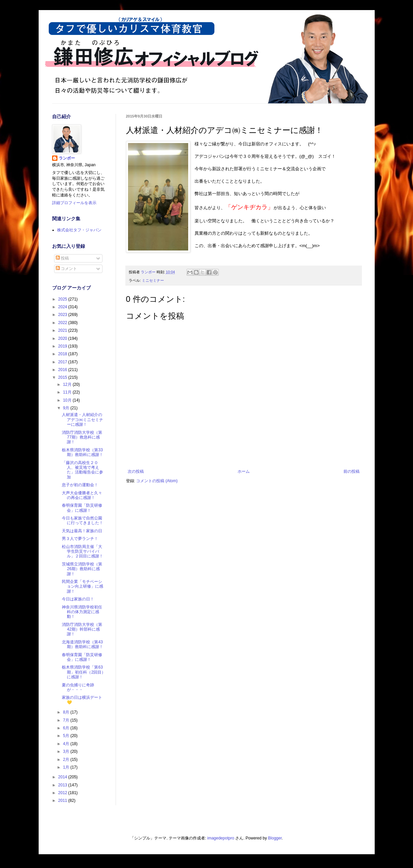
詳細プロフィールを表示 (74, 203)
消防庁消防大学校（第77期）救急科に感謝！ (82, 437)
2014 (63, 777)
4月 (67, 744)
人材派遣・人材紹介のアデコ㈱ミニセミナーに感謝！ (82, 420)
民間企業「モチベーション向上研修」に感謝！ (82, 586)
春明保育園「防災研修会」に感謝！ (82, 508)
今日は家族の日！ (78, 599)
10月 (68, 400)
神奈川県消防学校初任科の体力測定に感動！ (82, 612)
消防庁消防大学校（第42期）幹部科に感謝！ (82, 629)
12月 (68, 384)
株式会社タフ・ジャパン (79, 230)
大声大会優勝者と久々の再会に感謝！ (82, 495)
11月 (68, 392)
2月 (67, 760)
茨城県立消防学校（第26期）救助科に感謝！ (82, 569)
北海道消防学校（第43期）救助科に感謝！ (82, 644)
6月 (67, 728)
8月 (67, 712)
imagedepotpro (221, 838)
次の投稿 (136, 471)
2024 (63, 307)
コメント (66, 269)
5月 (67, 736)
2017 (63, 362)
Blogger (275, 838)
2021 (63, 330)
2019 (63, 346)
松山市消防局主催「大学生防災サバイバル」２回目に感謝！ (82, 552)
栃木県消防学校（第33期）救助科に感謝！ (82, 452)
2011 (63, 801)
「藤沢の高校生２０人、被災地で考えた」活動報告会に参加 (82, 470)
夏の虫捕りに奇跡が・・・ (78, 687)
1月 (67, 767)
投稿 (62, 258)
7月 (67, 720)
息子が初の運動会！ (80, 485)
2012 (63, 793)
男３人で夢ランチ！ (80, 539)
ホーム (244, 471)
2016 (63, 370)
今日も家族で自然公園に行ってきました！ (82, 520)
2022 (63, 323)
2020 (63, 338)
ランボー (67, 158)
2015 (63, 377)
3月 (67, 751)
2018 (63, 354)
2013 (63, 785)
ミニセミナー (153, 280)
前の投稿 (352, 471)
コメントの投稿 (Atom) (157, 481)
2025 (63, 299)
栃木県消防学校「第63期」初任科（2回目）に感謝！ (84, 672)
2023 (63, 315)
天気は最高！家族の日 (82, 531)
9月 (67, 408)
